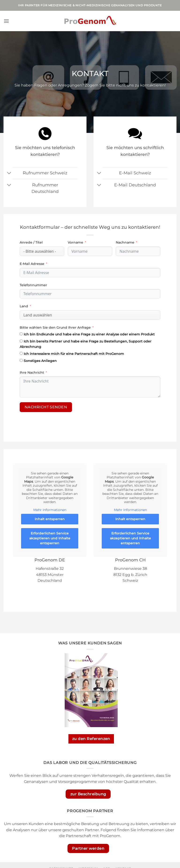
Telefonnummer (33, 285)
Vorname (75, 242)
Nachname (125, 242)
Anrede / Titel (31, 242)
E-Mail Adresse (32, 264)
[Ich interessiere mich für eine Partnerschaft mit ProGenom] (21, 353)
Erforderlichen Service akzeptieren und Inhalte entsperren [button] (50, 538)
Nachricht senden (46, 407)
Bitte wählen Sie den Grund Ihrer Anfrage (55, 327)
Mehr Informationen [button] (50, 510)
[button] (6, 21)
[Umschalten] (9, 174)
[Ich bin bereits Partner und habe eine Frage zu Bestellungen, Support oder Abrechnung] (21, 341)
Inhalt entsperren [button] (50, 519)
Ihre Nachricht (32, 372)
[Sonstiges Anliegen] (21, 360)
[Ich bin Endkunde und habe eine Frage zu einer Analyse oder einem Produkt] (21, 334)
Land (24, 306)
